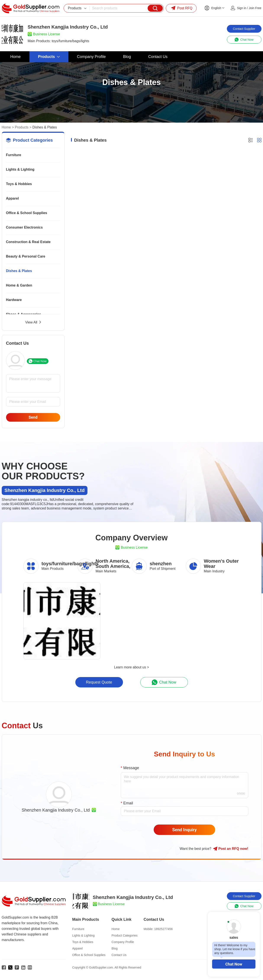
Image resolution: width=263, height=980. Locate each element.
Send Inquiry (185, 830)
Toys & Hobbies (19, 184)
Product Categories (124, 935)
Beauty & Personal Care (26, 256)
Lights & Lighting (20, 169)
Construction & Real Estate (28, 242)
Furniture (14, 155)
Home (6, 127)
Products (22, 127)
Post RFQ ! (231, 849)
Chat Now (234, 964)
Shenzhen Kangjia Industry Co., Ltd (56, 810)
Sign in (242, 8)
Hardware (14, 300)
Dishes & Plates (19, 271)
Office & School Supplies (27, 213)
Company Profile (123, 942)
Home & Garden (19, 285)
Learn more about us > (131, 667)
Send (33, 417)
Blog (115, 948)
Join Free (255, 8)
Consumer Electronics (24, 227)
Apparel (13, 198)
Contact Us (119, 955)
